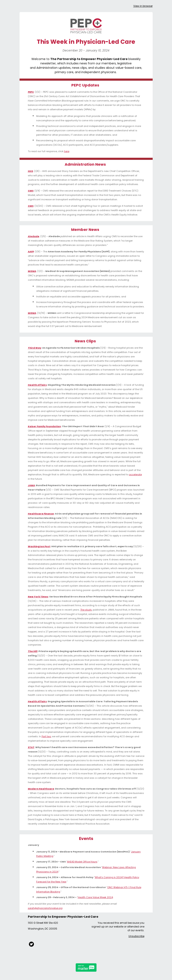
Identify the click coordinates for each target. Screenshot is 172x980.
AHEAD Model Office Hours (82, 862)
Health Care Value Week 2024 (95, 897)
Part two (46, 736)
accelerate (135, 474)
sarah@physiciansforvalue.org (45, 908)
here (67, 151)
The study (86, 610)
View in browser (143, 6)
